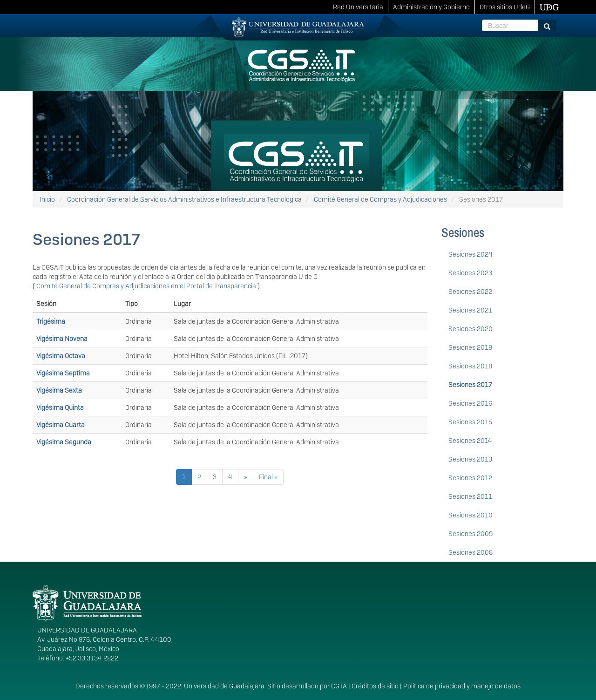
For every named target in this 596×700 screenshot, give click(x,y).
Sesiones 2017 (470, 385)
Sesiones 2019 (470, 347)
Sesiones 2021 (470, 310)
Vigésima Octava (61, 356)
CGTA (339, 686)
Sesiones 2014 (470, 441)
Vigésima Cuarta (61, 425)
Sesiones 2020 (471, 329)
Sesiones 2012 (470, 478)
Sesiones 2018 (470, 366)
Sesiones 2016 (470, 403)
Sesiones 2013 (470, 459)
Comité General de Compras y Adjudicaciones (380, 199)
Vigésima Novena (62, 339)
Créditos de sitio (375, 686)
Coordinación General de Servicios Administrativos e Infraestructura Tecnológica (184, 199)
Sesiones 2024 (471, 254)
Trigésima (51, 321)
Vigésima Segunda (64, 442)
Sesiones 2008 (471, 552)
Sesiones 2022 (470, 292)
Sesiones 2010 (471, 515)
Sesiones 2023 (470, 273)
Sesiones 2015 (470, 422)
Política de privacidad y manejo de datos (462, 686)
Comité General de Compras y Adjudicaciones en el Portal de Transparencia (147, 286)
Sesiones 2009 (471, 534)
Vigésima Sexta (59, 390)
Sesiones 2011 (470, 496)
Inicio (47, 199)
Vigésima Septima (63, 373)
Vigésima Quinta (60, 408)
